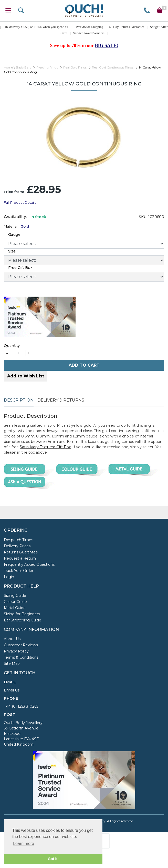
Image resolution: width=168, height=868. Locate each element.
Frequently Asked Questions (29, 564)
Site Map (12, 664)
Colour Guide (15, 602)
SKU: (143, 217)
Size (12, 251)
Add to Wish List (26, 376)
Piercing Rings (47, 67)
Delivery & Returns (61, 400)
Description (19, 400)
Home (8, 67)
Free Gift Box (20, 268)
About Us (12, 639)
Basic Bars (23, 67)
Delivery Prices (17, 546)
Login (9, 577)
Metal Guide (15, 608)
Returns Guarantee (21, 552)
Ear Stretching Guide (23, 620)
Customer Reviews (21, 645)
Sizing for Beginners (22, 614)
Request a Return (20, 558)
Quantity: (12, 346)
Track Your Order (19, 571)
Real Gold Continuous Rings (113, 67)
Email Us (12, 690)
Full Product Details (20, 202)
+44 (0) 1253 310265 (21, 706)
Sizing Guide (15, 596)
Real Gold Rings (75, 67)
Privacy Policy (16, 651)
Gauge (14, 235)
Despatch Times (18, 540)
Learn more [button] (24, 843)
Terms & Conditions (21, 657)
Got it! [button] (53, 859)
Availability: (15, 217)
